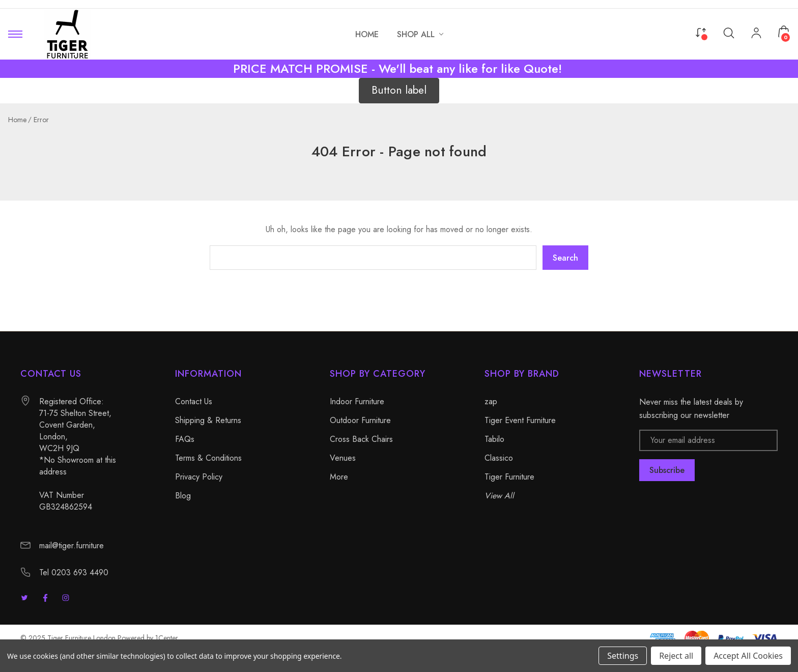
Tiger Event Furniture (520, 420)
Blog (183, 496)
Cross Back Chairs (361, 439)
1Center (167, 638)
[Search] (729, 32)
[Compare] (701, 32)
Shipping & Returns (208, 420)
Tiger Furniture (509, 477)
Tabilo (494, 439)
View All (499, 496)
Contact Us (194, 401)
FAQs (185, 439)
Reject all (676, 656)
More (339, 477)
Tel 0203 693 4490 (74, 572)
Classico (499, 458)
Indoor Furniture (357, 401)
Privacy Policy (199, 477)
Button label (399, 90)
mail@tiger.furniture (72, 545)
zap (491, 401)
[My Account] (756, 34)
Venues (343, 458)
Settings (623, 656)
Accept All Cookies (748, 656)
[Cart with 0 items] (784, 32)
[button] (399, 91)
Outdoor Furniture (360, 420)
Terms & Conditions (208, 458)
